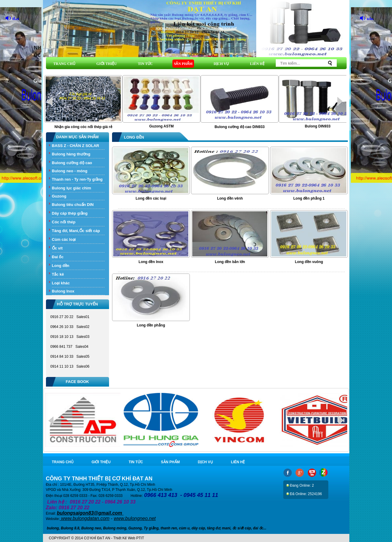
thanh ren (169, 528)
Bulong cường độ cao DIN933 (240, 127)
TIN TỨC (145, 64)
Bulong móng (115, 528)
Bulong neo (91, 528)
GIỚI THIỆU (107, 64)
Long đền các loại (151, 198)
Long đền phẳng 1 (309, 198)
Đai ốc (58, 257)
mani (226, 528)
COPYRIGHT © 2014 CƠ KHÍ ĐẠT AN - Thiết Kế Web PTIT (97, 538)
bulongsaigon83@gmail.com (89, 513)
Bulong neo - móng (70, 171)
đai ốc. (259, 528)
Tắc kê (58, 274)
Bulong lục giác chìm (72, 188)
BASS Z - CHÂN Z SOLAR (76, 146)
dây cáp (198, 528)
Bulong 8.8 (70, 528)
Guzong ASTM (162, 126)
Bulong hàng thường (71, 154)
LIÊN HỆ (257, 64)
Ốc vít (57, 248)
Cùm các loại (64, 239)
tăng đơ (213, 528)
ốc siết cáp (242, 528)
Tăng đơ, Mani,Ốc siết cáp (76, 231)
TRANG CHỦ (64, 64)
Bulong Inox (63, 291)
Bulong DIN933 (318, 126)
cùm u (184, 528)
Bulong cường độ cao (72, 163)
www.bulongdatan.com (85, 518)
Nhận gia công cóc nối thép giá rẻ (83, 127)
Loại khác (61, 283)
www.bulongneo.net (135, 518)
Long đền (61, 266)
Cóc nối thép (64, 222)
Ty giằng (151, 528)
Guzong (59, 196)
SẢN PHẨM (183, 64)
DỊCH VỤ (221, 64)
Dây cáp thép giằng (70, 213)
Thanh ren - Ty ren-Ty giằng (77, 179)
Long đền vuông (309, 262)
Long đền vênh (230, 198)
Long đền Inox (151, 262)
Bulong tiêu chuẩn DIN (73, 205)
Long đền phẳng (151, 325)
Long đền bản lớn (230, 262)
